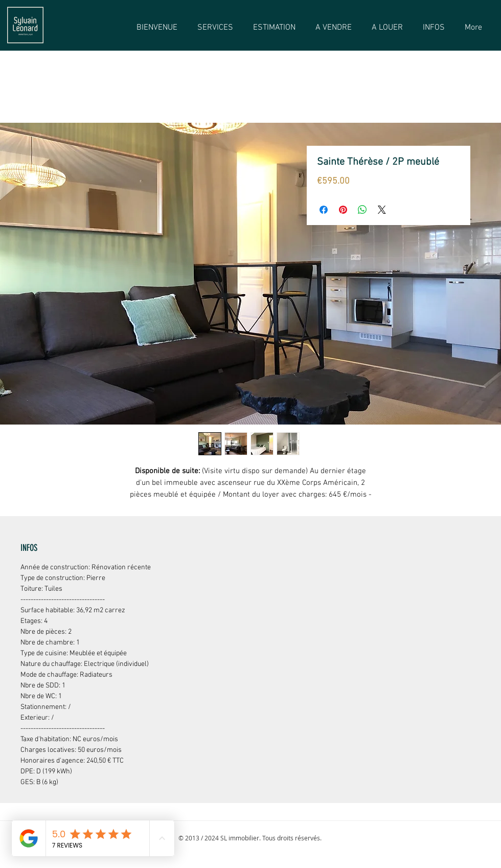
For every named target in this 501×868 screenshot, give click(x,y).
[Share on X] (382, 210)
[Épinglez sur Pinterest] (343, 210)
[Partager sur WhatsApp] (362, 210)
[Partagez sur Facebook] (324, 210)
